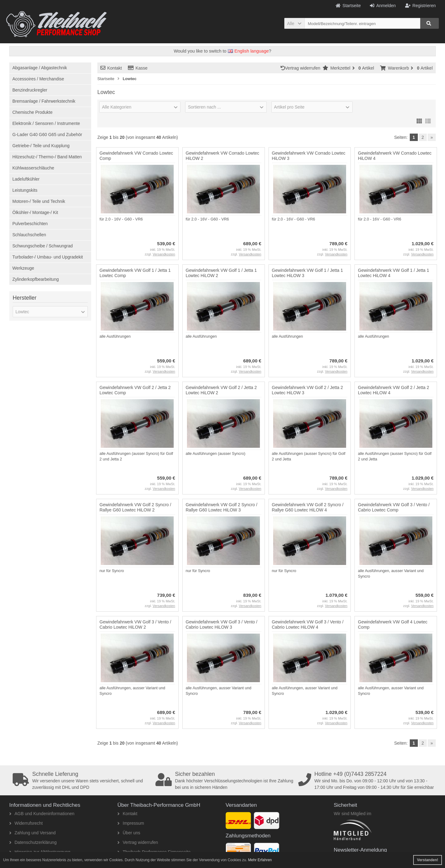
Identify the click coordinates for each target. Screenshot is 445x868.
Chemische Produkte (32, 112)
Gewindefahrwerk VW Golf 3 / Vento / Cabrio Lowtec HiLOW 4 (308, 624)
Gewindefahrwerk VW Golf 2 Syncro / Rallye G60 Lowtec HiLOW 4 (308, 507)
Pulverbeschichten (30, 224)
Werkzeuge (23, 268)
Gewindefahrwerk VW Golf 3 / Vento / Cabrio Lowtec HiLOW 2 (135, 624)
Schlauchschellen (29, 235)
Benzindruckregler (30, 90)
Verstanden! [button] (428, 860)
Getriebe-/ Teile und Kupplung (41, 146)
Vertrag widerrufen (302, 68)
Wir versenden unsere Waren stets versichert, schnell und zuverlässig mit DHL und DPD (82, 780)
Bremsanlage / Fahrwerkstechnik (44, 101)
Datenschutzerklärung (33, 842)
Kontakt (111, 68)
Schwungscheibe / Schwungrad (42, 246)
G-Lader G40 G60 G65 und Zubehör (47, 135)
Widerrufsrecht (26, 823)
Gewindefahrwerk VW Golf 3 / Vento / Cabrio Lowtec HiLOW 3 (222, 624)
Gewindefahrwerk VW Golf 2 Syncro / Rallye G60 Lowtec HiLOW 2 (135, 507)
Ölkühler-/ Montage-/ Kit (35, 212)
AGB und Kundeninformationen (42, 814)
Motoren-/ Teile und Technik (39, 201)
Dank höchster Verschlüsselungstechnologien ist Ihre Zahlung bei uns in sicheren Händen (225, 780)
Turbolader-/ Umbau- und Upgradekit (48, 257)
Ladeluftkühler (26, 179)
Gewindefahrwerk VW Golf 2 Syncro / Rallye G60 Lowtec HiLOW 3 (222, 507)
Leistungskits (25, 190)
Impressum (131, 823)
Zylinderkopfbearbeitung (36, 279)
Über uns (129, 833)
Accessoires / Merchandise (38, 79)
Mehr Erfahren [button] (260, 860)
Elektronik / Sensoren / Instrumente (46, 123)
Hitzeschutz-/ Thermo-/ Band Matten (47, 157)
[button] (294, 23)
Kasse (138, 68)
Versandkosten (164, 254)
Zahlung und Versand (32, 833)
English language (248, 51)
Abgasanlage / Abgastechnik (40, 68)
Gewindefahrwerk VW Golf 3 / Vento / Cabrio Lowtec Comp (394, 507)
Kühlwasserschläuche (33, 168)
